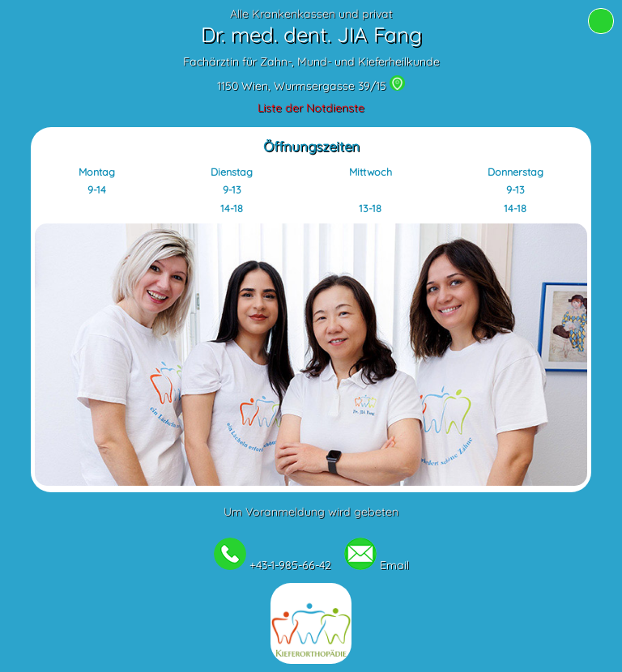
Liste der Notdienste (311, 108)
